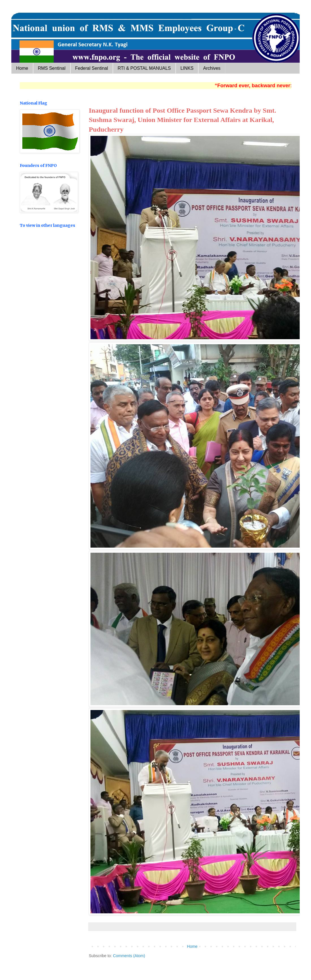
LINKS (187, 68)
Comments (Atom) (129, 956)
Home (22, 68)
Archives (212, 68)
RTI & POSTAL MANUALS (144, 68)
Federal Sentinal (92, 68)
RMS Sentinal (52, 68)
